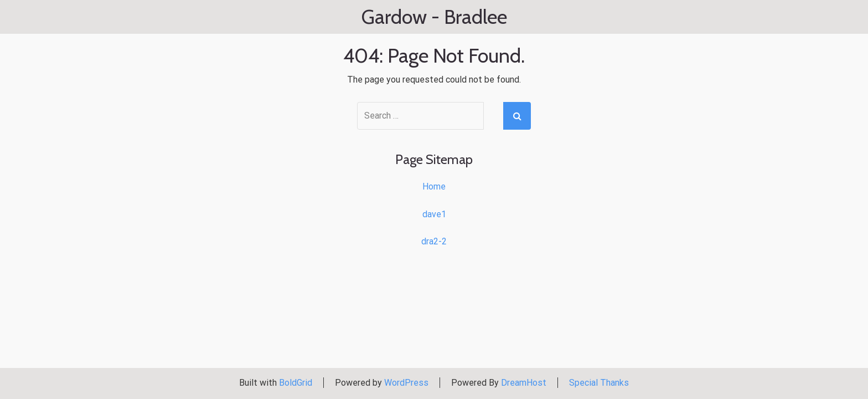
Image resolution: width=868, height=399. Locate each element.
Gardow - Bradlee (434, 17)
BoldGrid (296, 383)
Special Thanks (599, 383)
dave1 (434, 214)
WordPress (406, 383)
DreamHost (524, 383)
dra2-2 (434, 241)
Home (434, 186)
